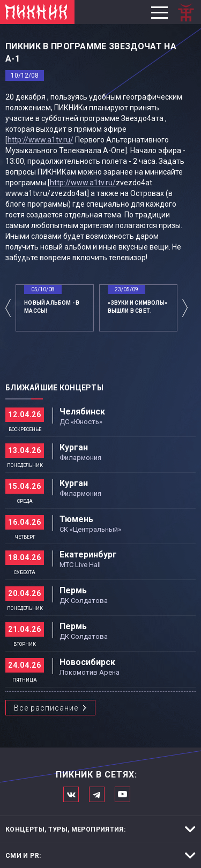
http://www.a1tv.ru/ (40, 140)
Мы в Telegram (97, 794)
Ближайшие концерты (54, 388)
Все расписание (46, 708)
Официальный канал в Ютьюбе (122, 794)
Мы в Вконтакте (71, 794)
